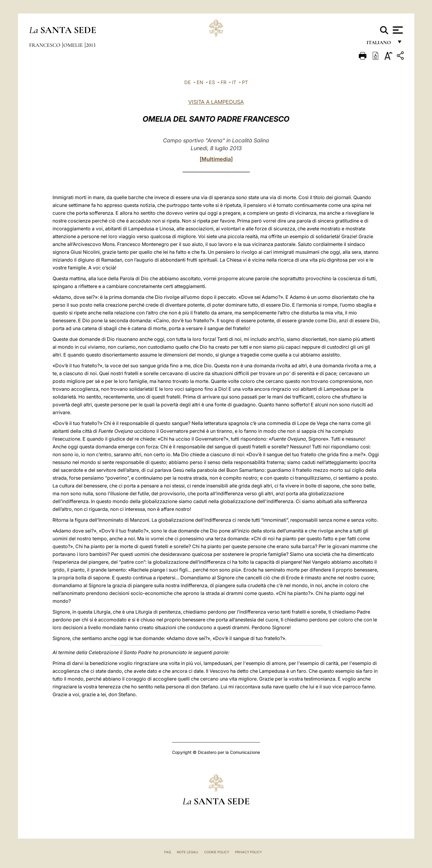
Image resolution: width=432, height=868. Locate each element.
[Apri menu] (397, 30)
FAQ (168, 852)
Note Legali (187, 852)
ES (212, 82)
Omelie (74, 45)
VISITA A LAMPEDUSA (216, 102)
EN (200, 82)
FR (224, 82)
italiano (380, 44)
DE (188, 82)
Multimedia (216, 159)
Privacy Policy (248, 852)
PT (245, 82)
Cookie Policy (217, 852)
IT (234, 82)
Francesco (45, 45)
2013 (91, 45)
